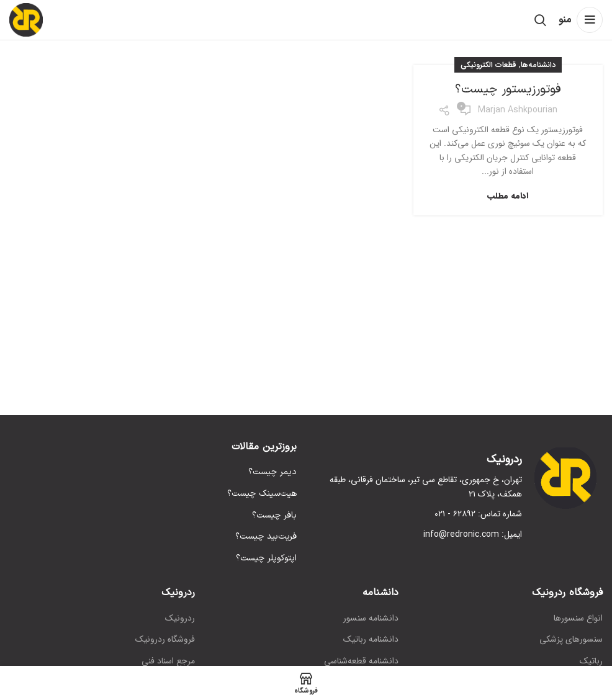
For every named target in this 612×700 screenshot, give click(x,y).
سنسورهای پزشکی (571, 640)
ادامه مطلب (508, 196)
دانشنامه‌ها (538, 65)
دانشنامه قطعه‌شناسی (361, 662)
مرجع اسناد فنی (168, 662)
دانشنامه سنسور (371, 619)
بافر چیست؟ (274, 516)
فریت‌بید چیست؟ (266, 537)
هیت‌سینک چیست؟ (262, 494)
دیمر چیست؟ (272, 472)
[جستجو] (540, 20)
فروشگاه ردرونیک (165, 640)
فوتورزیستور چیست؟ (508, 89)
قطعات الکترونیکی (488, 65)
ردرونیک (180, 619)
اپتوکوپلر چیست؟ (266, 559)
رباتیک (591, 662)
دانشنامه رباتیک (371, 640)
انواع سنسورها (578, 619)
